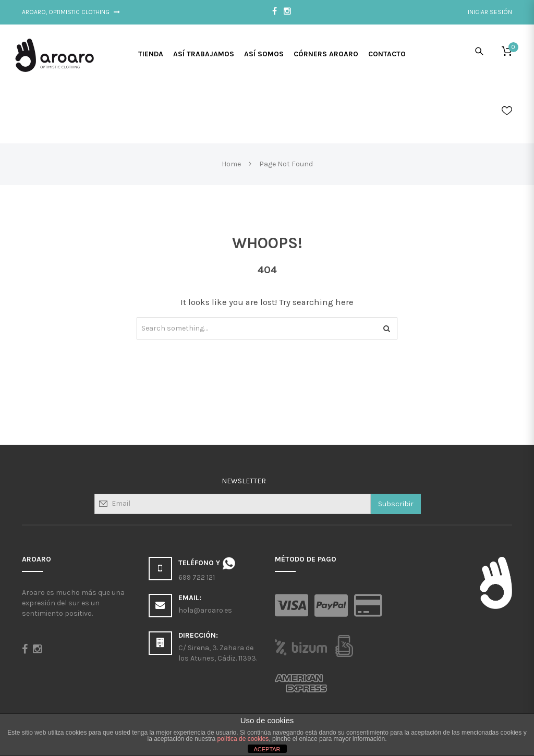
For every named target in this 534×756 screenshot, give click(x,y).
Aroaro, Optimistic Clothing (71, 12)
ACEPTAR (267, 749)
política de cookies (243, 739)
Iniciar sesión (490, 12)
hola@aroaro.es (205, 610)
